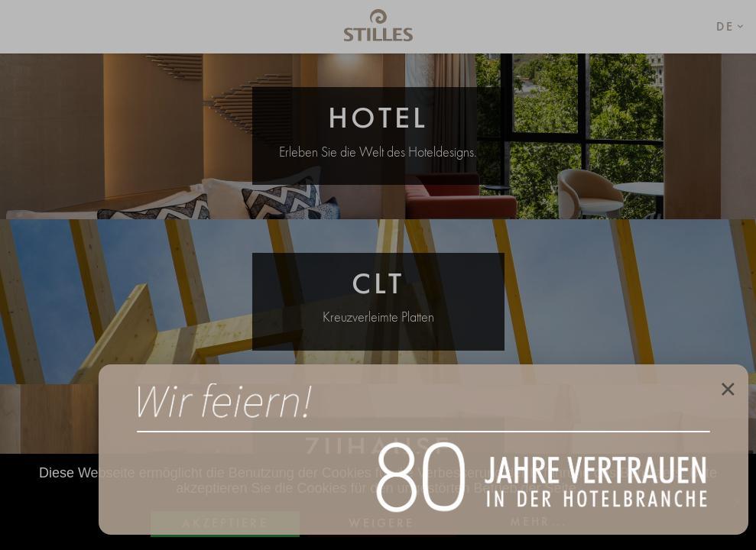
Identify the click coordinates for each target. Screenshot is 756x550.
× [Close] (728, 388)
